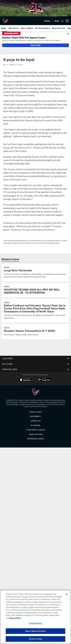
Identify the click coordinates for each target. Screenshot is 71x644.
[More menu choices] (67, 21)
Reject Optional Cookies (35, 631)
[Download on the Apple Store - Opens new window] (26, 380)
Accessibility (36, 416)
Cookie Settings (36, 434)
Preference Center (36, 439)
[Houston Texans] (36, 392)
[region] (35, 617)
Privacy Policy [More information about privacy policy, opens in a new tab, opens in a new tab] (15, 618)
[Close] (68, 34)
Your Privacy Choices (35, 430)
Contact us (36, 421)
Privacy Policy (36, 412)
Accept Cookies (35, 639)
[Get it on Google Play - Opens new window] (44, 381)
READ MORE (36, 45)
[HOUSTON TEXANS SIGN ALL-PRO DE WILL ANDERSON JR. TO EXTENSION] (36, 290)
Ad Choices (35, 425)
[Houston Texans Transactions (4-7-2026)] (36, 332)
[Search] (62, 21)
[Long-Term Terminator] (36, 273)
